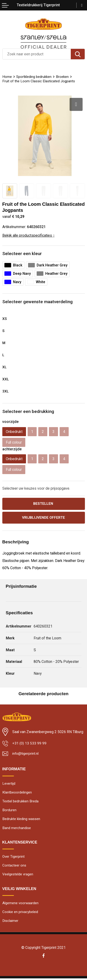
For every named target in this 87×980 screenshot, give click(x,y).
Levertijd (9, 784)
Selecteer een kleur (22, 254)
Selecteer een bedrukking (28, 411)
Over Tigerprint (13, 857)
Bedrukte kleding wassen (21, 820)
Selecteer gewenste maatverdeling (37, 302)
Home (7, 77)
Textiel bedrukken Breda (21, 802)
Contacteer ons (14, 867)
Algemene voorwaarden (21, 904)
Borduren (9, 811)
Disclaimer (10, 922)
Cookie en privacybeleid (20, 913)
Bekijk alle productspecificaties (28, 235)
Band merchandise (17, 829)
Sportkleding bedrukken (34, 77)
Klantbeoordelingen (17, 793)
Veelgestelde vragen (18, 876)
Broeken (62, 77)
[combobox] (37, 54)
